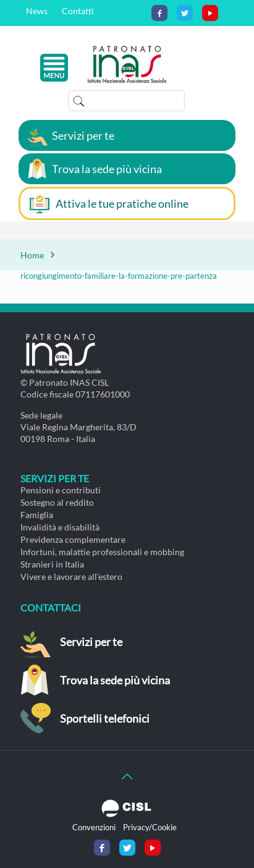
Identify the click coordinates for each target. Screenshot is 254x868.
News (37, 11)
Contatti (78, 11)
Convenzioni (94, 827)
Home (32, 255)
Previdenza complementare (73, 539)
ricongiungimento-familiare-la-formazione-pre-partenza (119, 276)
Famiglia (37, 515)
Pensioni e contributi (61, 490)
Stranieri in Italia (52, 564)
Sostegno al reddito (57, 502)
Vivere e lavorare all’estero (71, 577)
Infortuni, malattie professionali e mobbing (102, 552)
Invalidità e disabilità (60, 527)
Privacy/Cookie (150, 827)
